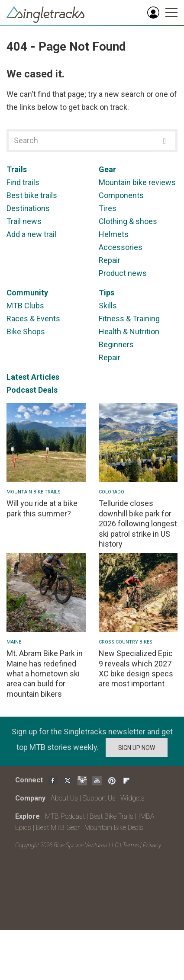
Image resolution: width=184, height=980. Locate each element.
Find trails (23, 182)
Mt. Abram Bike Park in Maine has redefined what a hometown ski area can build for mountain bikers (45, 674)
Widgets (132, 798)
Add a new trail (31, 234)
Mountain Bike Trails (34, 492)
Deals (48, 390)
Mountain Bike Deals (114, 828)
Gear (107, 169)
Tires (108, 208)
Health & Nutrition (129, 331)
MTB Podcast (65, 816)
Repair (110, 260)
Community (27, 293)
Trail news (24, 221)
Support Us (99, 798)
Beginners (116, 344)
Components (121, 195)
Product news (123, 273)
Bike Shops (26, 331)
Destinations (28, 208)
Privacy (152, 845)
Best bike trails (32, 195)
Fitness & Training (129, 319)
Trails (17, 169)
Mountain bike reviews (137, 182)
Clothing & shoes (128, 221)
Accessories (121, 247)
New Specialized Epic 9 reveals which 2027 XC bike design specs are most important (136, 668)
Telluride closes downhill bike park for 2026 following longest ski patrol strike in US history (138, 524)
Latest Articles (33, 377)
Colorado (111, 492)
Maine (14, 642)
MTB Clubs (25, 306)
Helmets (114, 234)
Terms (131, 845)
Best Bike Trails (111, 816)
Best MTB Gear (58, 828)
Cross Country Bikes (126, 642)
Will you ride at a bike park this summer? (42, 508)
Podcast (21, 390)
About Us (64, 798)
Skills (108, 306)
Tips (107, 293)
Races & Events (33, 319)
